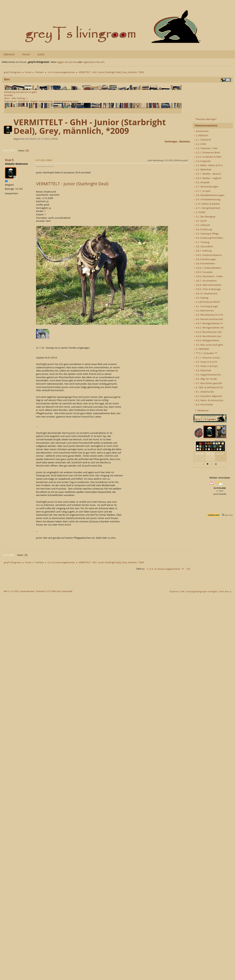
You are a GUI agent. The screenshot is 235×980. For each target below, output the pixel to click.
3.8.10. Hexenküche (206, 293)
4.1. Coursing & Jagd (206, 306)
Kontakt (8, 95)
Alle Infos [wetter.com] (227, 515)
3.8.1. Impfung (203, 251)
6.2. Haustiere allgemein (208, 396)
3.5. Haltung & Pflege (206, 234)
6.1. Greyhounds (204, 392)
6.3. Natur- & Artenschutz (209, 400)
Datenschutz (46, 101)
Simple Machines (27, 591)
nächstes (185, 142)
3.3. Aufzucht (202, 225)
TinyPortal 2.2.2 (42, 591)
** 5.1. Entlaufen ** (206, 353)
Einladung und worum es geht (21, 92)
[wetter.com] (214, 516)
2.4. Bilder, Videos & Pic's (208, 165)
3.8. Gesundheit (203, 246)
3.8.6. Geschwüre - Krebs (208, 276)
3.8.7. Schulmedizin (205, 281)
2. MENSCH (201, 135)
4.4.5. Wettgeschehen (207, 340)
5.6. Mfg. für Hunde (205, 379)
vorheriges (171, 142)
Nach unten (9, 150)
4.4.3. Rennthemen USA (208, 332)
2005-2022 (56, 591)
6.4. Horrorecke (203, 404)
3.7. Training (202, 242)
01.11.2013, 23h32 (44, 160)
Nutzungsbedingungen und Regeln (202, 591)
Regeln (34, 101)
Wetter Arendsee (220, 478)
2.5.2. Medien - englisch (208, 178)
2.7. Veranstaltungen (206, 187)
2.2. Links (200, 144)
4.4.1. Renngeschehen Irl (208, 323)
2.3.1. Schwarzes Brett (207, 152)
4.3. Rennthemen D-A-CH (208, 315)
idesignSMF (67, 591)
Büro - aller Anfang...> (16, 98)
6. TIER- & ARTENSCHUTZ (208, 387)
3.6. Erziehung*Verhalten (208, 238)
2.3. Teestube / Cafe (206, 148)
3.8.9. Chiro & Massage (207, 289)
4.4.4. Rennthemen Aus (207, 336)
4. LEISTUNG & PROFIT (207, 302)
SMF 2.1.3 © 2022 (11, 591)
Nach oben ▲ (226, 591)
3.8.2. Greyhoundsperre (208, 255)
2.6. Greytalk (202, 182)
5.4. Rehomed (202, 370)
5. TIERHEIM (201, 349)
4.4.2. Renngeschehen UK (209, 328)
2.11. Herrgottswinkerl (207, 208)
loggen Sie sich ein (67, 62)
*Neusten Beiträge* (206, 119)
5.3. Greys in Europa (206, 366)
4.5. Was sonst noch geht (208, 345)
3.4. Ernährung (203, 229)
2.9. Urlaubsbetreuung (207, 199)
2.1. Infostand (202, 140)
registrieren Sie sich (94, 62)
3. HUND (200, 212)
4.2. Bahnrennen (204, 311)
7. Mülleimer (202, 410)
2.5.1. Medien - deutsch (208, 174)
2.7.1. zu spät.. (203, 191)
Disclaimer (23, 101)
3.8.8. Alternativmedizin (208, 285)
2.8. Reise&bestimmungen (209, 195)
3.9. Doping (201, 298)
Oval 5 (9, 160)
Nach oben (9, 555)
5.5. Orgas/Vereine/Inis (207, 375)
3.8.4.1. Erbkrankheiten (207, 268)
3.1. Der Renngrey (205, 217)
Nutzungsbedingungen (66, 101)
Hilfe (182, 591)
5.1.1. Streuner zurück (207, 358)
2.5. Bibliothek (203, 169)
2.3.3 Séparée (202, 161)
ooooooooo (201, 131)
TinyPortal (174, 591)
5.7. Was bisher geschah (208, 383)
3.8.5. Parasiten (203, 272)
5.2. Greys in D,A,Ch (206, 362)
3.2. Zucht (200, 221)
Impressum (10, 101)
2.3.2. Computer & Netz (208, 157)
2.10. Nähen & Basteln (207, 204)
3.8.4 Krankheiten (204, 263)
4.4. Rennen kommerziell (208, 319)
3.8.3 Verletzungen (205, 259)
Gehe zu (140, 569)
